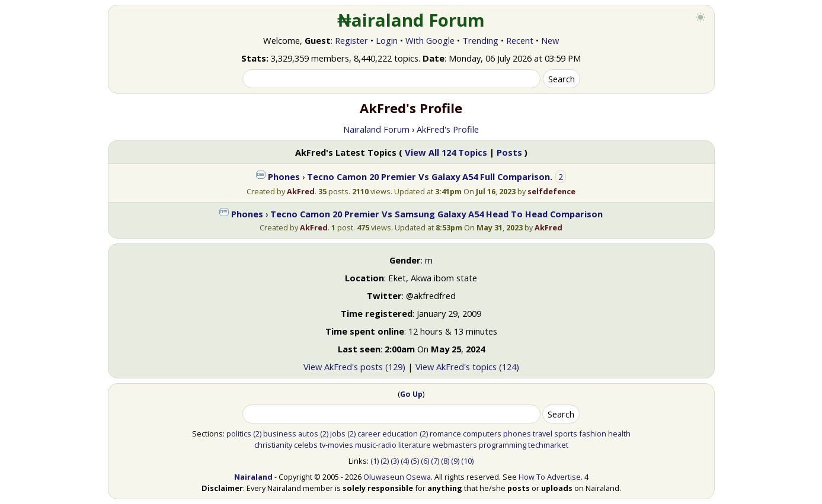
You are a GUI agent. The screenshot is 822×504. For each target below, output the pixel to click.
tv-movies (336, 445)
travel (543, 434)
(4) (405, 461)
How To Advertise (550, 477)
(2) (257, 434)
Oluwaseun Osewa (397, 477)
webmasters (455, 445)
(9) (455, 461)
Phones (284, 176)
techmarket (548, 445)
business (280, 434)
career (369, 434)
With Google (430, 40)
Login (387, 40)
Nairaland (253, 477)
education (400, 434)
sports (566, 434)
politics (239, 434)
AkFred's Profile (448, 129)
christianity (273, 445)
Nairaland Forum (376, 129)
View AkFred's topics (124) (467, 367)
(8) (445, 461)
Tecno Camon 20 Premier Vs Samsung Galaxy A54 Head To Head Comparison (436, 214)
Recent (520, 40)
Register (351, 40)
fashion (593, 434)
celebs (306, 445)
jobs (338, 434)
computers (482, 434)
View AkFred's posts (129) (354, 367)
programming (503, 445)
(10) (467, 461)
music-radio (376, 445)
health (619, 434)
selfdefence (551, 191)
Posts (509, 152)
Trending (480, 40)
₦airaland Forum (411, 20)
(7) (435, 461)
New (550, 40)
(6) (425, 461)
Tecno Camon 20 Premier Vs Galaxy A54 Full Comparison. (430, 176)
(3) (395, 461)
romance (445, 434)
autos (308, 434)
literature (415, 445)
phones (517, 434)
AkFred (301, 191)
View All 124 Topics (446, 152)
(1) (375, 461)
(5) (415, 461)
